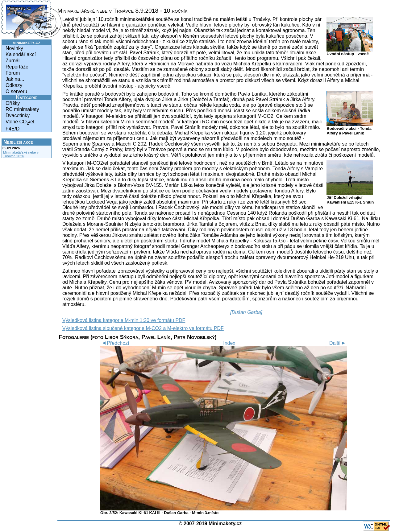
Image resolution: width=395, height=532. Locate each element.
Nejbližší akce (18, 142)
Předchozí (115, 343)
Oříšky (13, 103)
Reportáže (17, 67)
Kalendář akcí (21, 54)
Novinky (14, 48)
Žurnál (12, 61)
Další (338, 343)
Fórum (13, 73)
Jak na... (15, 79)
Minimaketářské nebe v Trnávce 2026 (21, 154)
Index (229, 343)
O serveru (16, 91)
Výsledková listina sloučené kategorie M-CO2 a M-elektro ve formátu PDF (143, 328)
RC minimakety (22, 109)
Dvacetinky (18, 115)
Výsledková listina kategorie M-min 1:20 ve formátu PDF (124, 320)
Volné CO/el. (21, 122)
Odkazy (14, 85)
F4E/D (12, 129)
